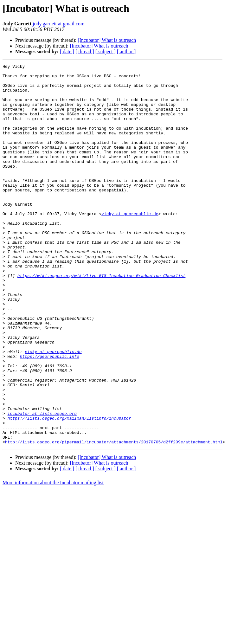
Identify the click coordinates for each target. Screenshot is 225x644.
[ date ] (67, 52)
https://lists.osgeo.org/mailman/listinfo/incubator (69, 489)
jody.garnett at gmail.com (58, 24)
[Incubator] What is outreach (107, 40)
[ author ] (126, 52)
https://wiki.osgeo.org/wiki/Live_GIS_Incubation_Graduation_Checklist (101, 318)
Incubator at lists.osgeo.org (42, 484)
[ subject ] (106, 52)
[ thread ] (85, 52)
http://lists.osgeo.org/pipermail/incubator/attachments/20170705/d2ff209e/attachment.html (114, 518)
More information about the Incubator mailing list (53, 559)
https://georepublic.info (50, 415)
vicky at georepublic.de (130, 244)
